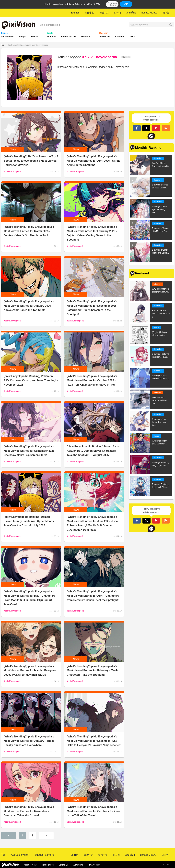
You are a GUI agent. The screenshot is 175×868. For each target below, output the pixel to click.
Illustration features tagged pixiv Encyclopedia (28, 45)
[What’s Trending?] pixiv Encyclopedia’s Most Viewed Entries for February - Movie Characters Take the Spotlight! (93, 670)
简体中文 (89, 13)
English (75, 13)
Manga (22, 37)
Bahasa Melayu (149, 13)
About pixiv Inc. (30, 865)
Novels (34, 37)
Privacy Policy (74, 4)
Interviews (105, 37)
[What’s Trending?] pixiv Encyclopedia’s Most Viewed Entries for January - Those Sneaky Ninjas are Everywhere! (29, 741)
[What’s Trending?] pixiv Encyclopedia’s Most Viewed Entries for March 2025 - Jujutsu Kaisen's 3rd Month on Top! (29, 231)
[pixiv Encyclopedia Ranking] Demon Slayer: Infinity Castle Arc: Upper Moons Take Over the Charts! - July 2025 (29, 521)
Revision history (112, 4)
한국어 (117, 13)
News (132, 37)
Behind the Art (68, 37)
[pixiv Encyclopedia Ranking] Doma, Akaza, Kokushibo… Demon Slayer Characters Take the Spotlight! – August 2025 (94, 451)
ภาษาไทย (131, 13)
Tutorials (51, 37)
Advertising (78, 865)
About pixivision (20, 855)
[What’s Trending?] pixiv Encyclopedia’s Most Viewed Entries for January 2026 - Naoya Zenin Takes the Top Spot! (29, 306)
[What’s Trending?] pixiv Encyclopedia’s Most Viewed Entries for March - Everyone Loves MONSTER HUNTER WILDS (30, 670)
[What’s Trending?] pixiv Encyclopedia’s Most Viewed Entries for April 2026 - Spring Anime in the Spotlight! (94, 161)
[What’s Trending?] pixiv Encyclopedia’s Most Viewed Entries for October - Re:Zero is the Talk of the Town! (93, 811)
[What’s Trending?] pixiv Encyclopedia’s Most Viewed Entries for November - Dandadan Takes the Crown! (29, 811)
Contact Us (64, 865)
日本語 (166, 13)
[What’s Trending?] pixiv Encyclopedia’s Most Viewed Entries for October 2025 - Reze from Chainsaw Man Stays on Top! (92, 380)
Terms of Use (48, 865)
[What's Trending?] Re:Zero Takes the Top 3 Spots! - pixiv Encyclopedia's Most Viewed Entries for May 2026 (31, 161)
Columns (120, 37)
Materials (86, 37)
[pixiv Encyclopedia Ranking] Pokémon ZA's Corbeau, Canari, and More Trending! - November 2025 (31, 380)
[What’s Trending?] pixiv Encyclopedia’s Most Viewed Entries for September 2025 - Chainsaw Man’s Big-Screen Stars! (30, 451)
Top (3, 45)
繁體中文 (104, 13)
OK (126, 4)
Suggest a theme (44, 855)
